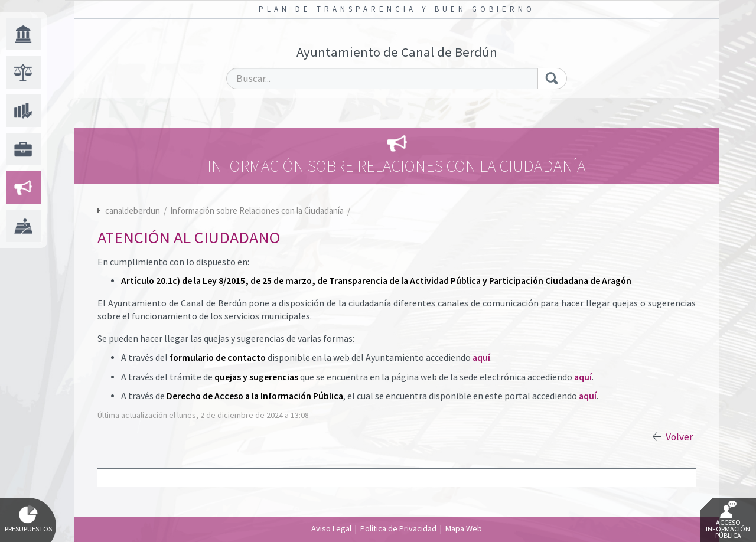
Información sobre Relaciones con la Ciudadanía (258, 210)
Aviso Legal (331, 528)
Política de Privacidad (398, 528)
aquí (481, 357)
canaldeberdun (133, 210)
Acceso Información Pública (728, 520)
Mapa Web (464, 528)
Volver (679, 437)
